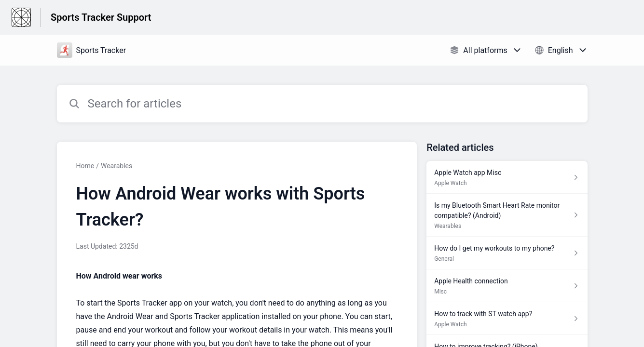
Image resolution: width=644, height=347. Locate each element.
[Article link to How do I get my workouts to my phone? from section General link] (507, 253)
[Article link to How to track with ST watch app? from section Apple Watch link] (507, 319)
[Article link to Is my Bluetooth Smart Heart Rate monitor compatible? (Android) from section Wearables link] (507, 215)
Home (85, 166)
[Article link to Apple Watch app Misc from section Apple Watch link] (507, 177)
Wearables (116, 166)
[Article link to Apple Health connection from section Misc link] (507, 286)
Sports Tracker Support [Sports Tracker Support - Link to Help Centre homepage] (101, 17)
